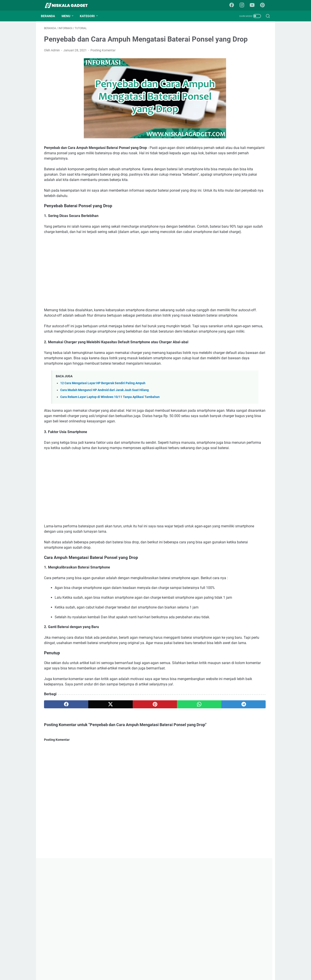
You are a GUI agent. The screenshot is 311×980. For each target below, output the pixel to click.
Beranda (51, 16)
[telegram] (178, 803)
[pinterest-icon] (264, 5)
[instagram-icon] (244, 5)
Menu (69, 16)
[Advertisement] (118, 301)
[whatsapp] (148, 803)
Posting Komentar (103, 64)
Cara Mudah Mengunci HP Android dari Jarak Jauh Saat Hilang (104, 436)
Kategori (90, 16)
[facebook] (59, 803)
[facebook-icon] (234, 5)
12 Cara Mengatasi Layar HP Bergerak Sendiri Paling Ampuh (103, 429)
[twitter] (89, 803)
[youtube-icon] (254, 5)
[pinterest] (118, 803)
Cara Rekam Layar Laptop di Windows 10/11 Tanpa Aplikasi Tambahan (110, 443)
